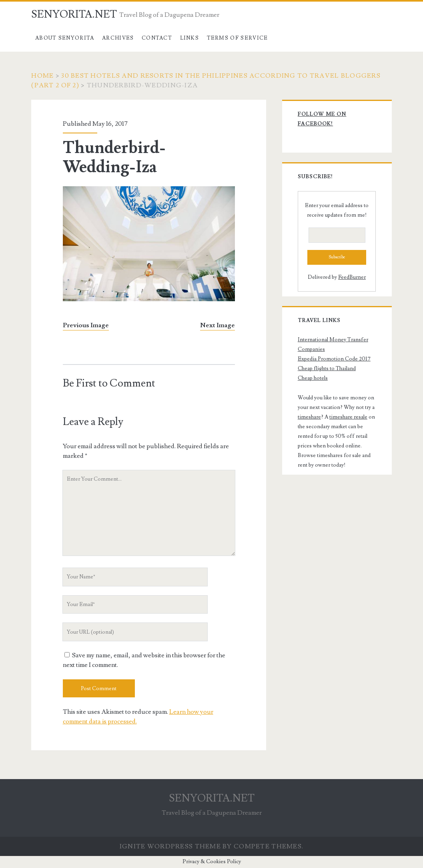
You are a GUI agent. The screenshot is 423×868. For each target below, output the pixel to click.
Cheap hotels (313, 378)
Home (42, 76)
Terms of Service (238, 38)
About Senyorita (65, 38)
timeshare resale (348, 417)
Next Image (218, 325)
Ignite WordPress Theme (170, 846)
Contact (157, 38)
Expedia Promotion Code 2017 (334, 359)
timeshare (309, 417)
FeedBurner (352, 277)
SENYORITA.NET (74, 14)
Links (190, 38)
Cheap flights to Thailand (327, 369)
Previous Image (86, 325)
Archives (118, 38)
